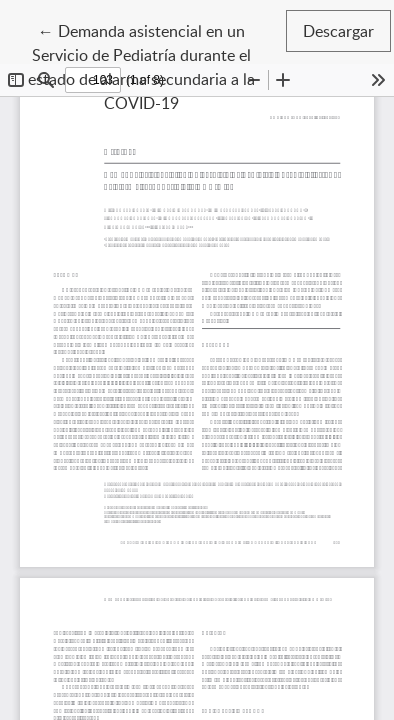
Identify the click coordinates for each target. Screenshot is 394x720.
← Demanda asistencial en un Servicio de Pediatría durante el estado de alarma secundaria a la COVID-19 (153, 66)
